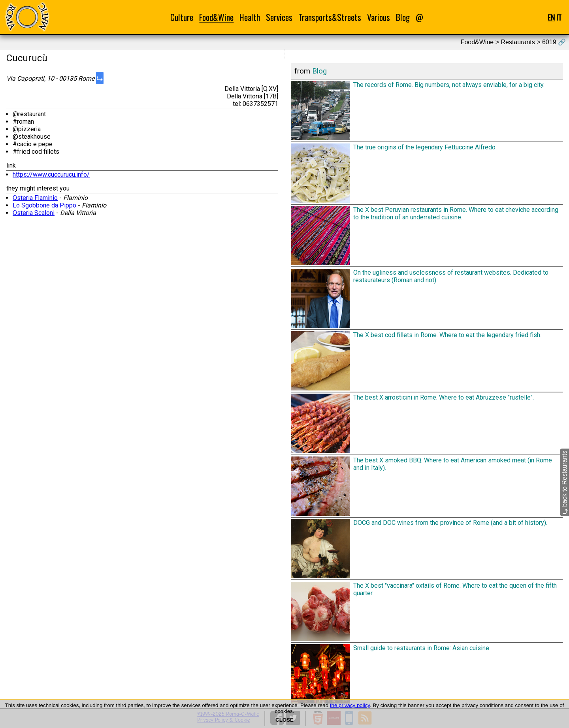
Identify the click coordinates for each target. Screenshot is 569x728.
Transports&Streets (330, 17)
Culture (182, 17)
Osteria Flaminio (35, 198)
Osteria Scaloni (34, 213)
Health (250, 17)
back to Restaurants (564, 483)
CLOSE (284, 720)
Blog (403, 17)
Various (379, 17)
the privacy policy (350, 705)
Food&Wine (216, 17)
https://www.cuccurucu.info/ (51, 174)
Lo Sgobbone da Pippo (44, 205)
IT (559, 17)
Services (279, 17)
